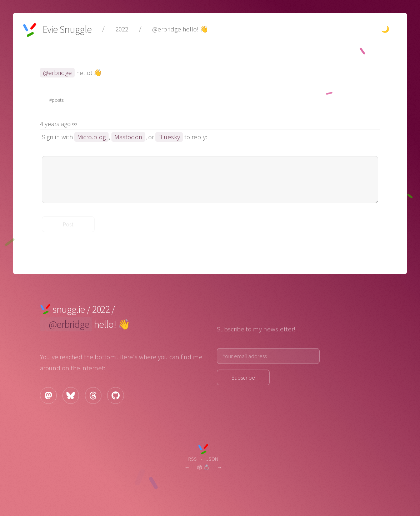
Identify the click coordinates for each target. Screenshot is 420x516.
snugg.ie (69, 309)
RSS (192, 459)
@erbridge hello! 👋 (180, 29)
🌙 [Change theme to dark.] (385, 29)
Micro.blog (91, 137)
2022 (122, 29)
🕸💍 (203, 467)
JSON (212, 459)
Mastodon (128, 137)
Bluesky (169, 137)
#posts (56, 100)
